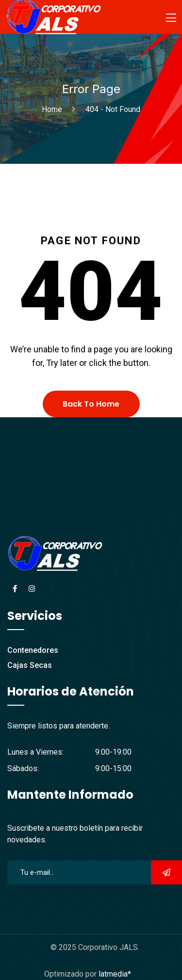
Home (54, 109)
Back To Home (91, 404)
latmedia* (115, 974)
